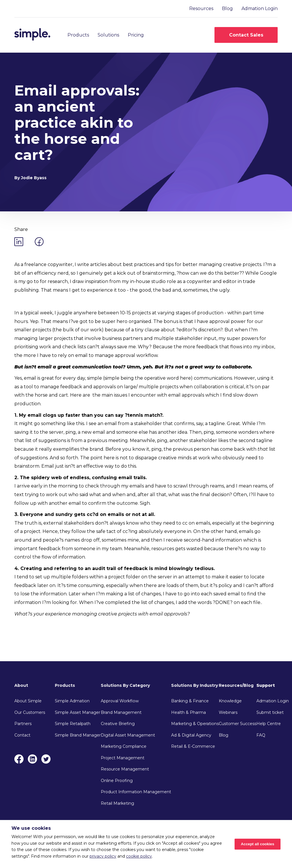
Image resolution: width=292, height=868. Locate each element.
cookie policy (139, 856)
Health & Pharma (188, 712)
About (21, 685)
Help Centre (269, 724)
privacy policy (103, 856)
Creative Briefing (118, 724)
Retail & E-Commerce (193, 746)
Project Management (123, 758)
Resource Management (125, 769)
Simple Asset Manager (78, 712)
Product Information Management (136, 792)
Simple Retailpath (73, 724)
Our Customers (30, 712)
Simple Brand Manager (78, 735)
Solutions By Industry (195, 685)
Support (266, 685)
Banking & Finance (190, 701)
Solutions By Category (125, 685)
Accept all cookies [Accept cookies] (258, 844)
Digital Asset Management (128, 735)
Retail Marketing (117, 803)
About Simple (28, 701)
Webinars (228, 712)
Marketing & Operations (195, 724)
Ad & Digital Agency (191, 735)
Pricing (136, 35)
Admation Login (260, 8)
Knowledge (230, 701)
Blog (227, 8)
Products (78, 35)
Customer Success (238, 724)
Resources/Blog (236, 685)
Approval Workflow (120, 701)
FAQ (261, 735)
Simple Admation (72, 701)
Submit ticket (270, 712)
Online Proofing (117, 781)
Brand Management (121, 712)
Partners (23, 724)
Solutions (108, 35)
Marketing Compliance (124, 746)
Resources (201, 8)
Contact (22, 735)
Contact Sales (246, 35)
